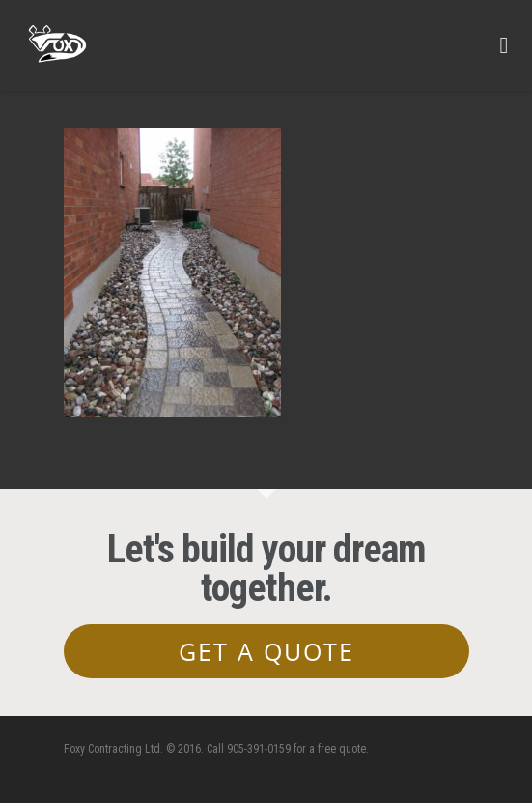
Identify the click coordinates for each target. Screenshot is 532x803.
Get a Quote (266, 651)
